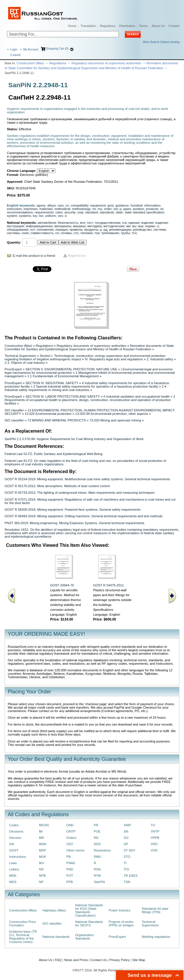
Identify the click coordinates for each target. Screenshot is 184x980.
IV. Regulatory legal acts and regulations (114, 359)
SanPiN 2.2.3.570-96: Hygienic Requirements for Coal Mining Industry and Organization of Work (74, 439)
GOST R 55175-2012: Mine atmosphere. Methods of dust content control (57, 486)
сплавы (66, 233)
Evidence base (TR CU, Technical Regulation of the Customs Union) (23, 937)
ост (33, 230)
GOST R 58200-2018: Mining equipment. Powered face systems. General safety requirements (72, 510)
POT (70, 876)
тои (97, 233)
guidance (122, 205)
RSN (97, 869)
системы (13, 233)
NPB (42, 876)
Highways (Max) (54, 910)
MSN (43, 844)
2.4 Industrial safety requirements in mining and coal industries (85, 388)
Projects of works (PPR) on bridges (121, 923)
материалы (63, 226)
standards (107, 212)
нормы (150, 226)
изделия (161, 223)
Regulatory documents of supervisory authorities (106, 63)
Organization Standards (84, 937)
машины (79, 226)
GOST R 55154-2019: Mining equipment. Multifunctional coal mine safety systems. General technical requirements (87, 479)
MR (42, 838)
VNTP (155, 831)
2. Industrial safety (160, 359)
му (134, 226)
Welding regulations (156, 937)
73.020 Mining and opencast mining (115, 420)
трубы (125, 233)
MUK (43, 857)
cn (67, 205)
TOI (126, 869)
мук (141, 226)
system (12, 216)
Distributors (127, 26)
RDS (97, 844)
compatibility (80, 205)
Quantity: (14, 242)
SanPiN (99, 882)
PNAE (71, 863)
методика (95, 226)
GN (12, 844)
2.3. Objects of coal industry (25, 363)
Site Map (139, 960)
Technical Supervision (20, 356)
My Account (31, 49)
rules (59, 212)
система (159, 230)
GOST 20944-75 (62, 585)
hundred (137, 205)
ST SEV (129, 850)
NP (41, 882)
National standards (56, 937)
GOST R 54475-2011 (108, 585)
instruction (14, 209)
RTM (97, 876)
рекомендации (120, 230)
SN (126, 831)
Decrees (15, 838)
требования (110, 233)
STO (127, 857)
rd (162, 209)
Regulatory (108, 26)
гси (124, 223)
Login (14, 49)
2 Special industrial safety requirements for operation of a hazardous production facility (96, 386)
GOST (14, 850)
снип (25, 233)
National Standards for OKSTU (89, 923)
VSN (154, 850)
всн (83, 223)
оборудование (18, 230)
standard (92, 212)
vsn (60, 216)
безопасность (68, 223)
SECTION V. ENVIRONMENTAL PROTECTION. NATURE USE (71, 369)
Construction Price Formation (23, 923)
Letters (14, 869)
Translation (88, 26)
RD (96, 838)
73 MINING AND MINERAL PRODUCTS (57, 420)
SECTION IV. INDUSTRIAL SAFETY (52, 383)
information (152, 205)
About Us (158, 26)
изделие (147, 223)
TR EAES (131, 876)
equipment (98, 205)
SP (126, 844)
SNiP (127, 825)
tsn (41, 216)
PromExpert (13, 369)
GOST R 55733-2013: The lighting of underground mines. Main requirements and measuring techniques (80, 493)
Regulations (58, 63)
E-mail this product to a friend (34, 256)
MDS (13, 882)
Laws (13, 863)
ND (41, 869)
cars (60, 205)
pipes (127, 209)
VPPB (155, 838)
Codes (14, 825)
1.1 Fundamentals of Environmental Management (63, 376)
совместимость (42, 233)
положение (45, 230)
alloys (52, 205)
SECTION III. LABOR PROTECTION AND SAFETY (63, 396)
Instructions (18, 857)
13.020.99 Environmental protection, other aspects (112, 414)
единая (134, 223)
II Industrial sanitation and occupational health (136, 396)
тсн (134, 233)
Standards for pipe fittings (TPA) (155, 910)
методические (114, 226)
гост (90, 223)
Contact (174, 26)
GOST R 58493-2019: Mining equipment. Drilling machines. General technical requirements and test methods (84, 516)
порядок (62, 230)
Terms (143, 26)
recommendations (20, 212)
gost (110, 205)
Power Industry (119, 910)
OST (70, 844)
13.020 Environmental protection (48, 414)
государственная (108, 223)
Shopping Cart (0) (57, 49)
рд (105, 230)
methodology (81, 209)
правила (76, 230)
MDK (13, 876)
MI (41, 831)
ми (128, 226)
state (120, 212)
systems (25, 216)
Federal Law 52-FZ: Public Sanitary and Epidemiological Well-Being (54, 454)
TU (153, 825)
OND (70, 825)
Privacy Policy (120, 960)
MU (42, 863)
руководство (142, 230)
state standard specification (144, 212)
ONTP (71, 831)
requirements (44, 212)
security (70, 212)
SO (126, 838)
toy (35, 216)
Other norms (75, 850)
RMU (98, 857)
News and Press (76, 960)
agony (41, 205)
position (139, 209)
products (152, 209)
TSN (127, 882)
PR (96, 825)
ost (116, 209)
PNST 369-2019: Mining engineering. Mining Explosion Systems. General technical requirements (74, 523)
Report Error (77, 256)
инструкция (15, 226)
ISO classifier (14, 410)
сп (57, 233)
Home (72, 26)
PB (68, 857)
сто (76, 233)
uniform (51, 216)
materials (46, 209)
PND (70, 869)
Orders (71, 838)
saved (15, 55)
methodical (62, 209)
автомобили (47, 223)
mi (94, 209)
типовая (86, 233)
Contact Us (98, 960)
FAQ (58, 960)
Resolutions (102, 850)
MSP (43, 850)
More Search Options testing (161, 42)
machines (31, 209)
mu (100, 209)
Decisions (16, 831)
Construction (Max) (30, 63)
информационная (39, 226)
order (108, 209)
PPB (70, 882)
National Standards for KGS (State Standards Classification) (89, 910)
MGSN (44, 825)
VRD (154, 844)
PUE (97, 831)
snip (81, 212)
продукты (91, 230)
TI (125, 863)
